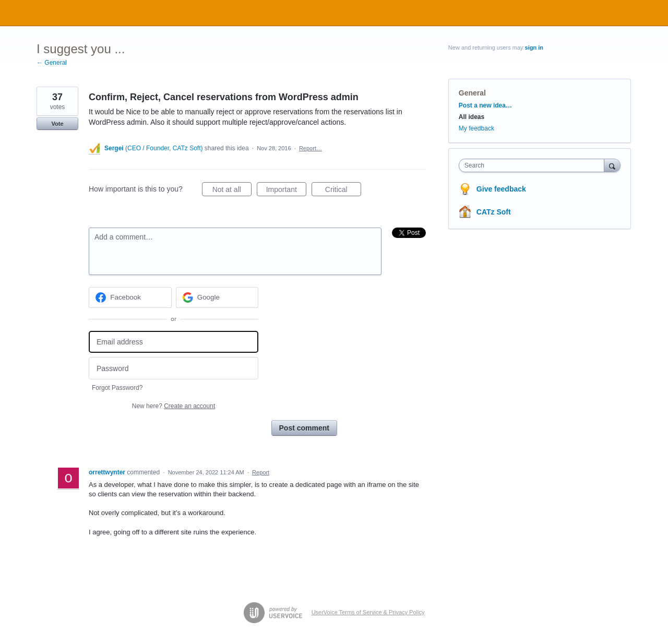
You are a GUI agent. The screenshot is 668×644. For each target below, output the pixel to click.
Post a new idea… (485, 105)
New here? (174, 406)
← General (52, 63)
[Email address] (174, 342)
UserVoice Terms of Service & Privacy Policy (368, 612)
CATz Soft (494, 212)
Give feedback (501, 189)
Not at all (232, 191)
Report (261, 472)
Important (286, 191)
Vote (57, 124)
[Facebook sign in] (130, 297)
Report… (311, 148)
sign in (534, 47)
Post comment (304, 428)
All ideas (472, 117)
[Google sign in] (217, 297)
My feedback (476, 128)
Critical (343, 191)
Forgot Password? (117, 388)
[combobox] (534, 165)
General (472, 93)
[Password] (174, 368)
